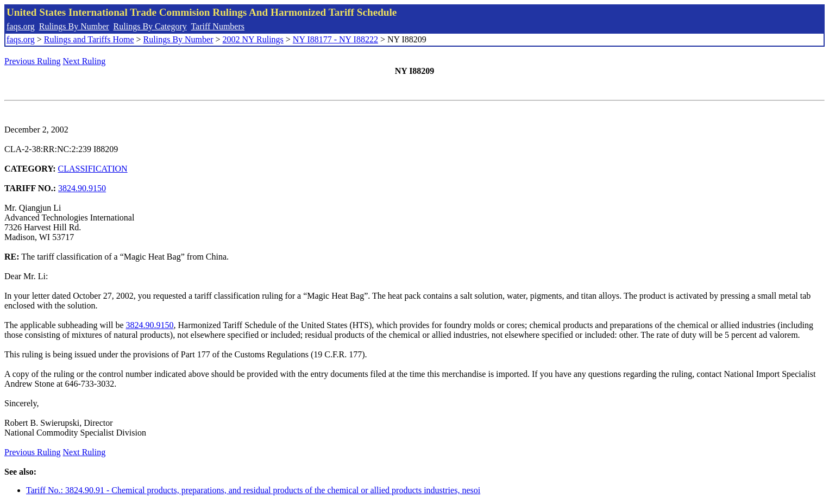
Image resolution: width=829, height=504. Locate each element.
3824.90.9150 (82, 188)
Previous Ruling (33, 61)
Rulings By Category (150, 26)
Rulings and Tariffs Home (89, 39)
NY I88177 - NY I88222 (335, 39)
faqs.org (21, 26)
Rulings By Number (74, 26)
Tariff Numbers (218, 26)
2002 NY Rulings (253, 39)
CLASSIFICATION (93, 169)
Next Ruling (84, 61)
